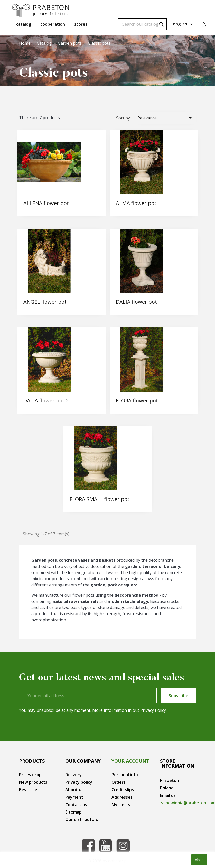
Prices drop (30, 775)
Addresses (122, 797)
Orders (119, 782)
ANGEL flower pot (45, 302)
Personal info (125, 775)
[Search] (142, 24)
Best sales (29, 790)
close (199, 860)
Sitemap (73, 812)
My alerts (121, 805)
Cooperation (53, 24)
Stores (81, 24)
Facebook (88, 846)
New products (33, 782)
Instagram (123, 846)
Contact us (76, 805)
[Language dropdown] (184, 24)
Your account (130, 761)
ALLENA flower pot (46, 203)
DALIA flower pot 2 (46, 400)
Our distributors (82, 819)
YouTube (106, 846)
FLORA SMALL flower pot (100, 499)
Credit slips (123, 790)
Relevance (165, 118)
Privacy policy (79, 782)
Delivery (73, 775)
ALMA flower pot (136, 203)
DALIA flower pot (136, 302)
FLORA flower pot (137, 400)
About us (74, 790)
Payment (74, 797)
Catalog (24, 24)
